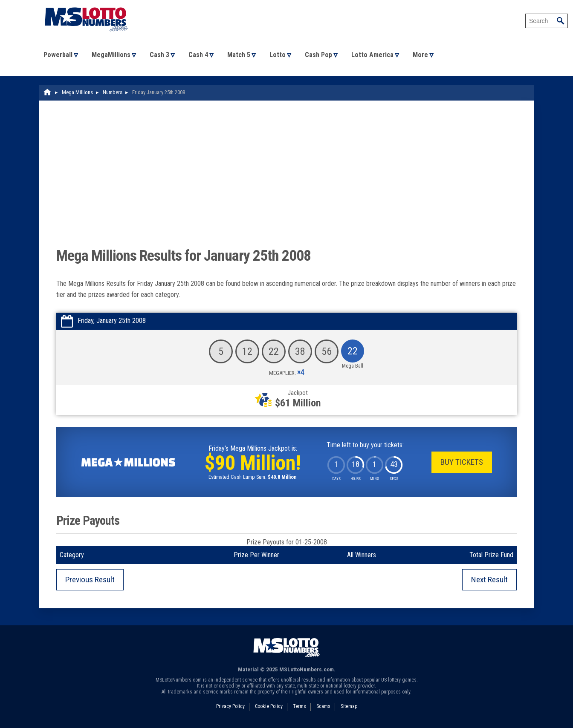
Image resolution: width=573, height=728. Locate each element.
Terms (300, 706)
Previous (90, 580)
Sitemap (349, 706)
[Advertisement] (286, 182)
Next (489, 580)
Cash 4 (198, 55)
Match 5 (239, 55)
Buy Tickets (462, 462)
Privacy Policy (230, 706)
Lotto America (372, 55)
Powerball (58, 55)
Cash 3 (159, 55)
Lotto (278, 55)
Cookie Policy (269, 706)
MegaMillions (111, 55)
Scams (323, 706)
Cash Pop (318, 55)
